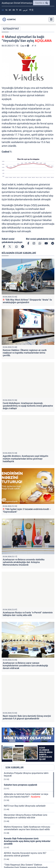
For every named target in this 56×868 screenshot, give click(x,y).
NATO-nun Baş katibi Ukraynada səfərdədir (25, 806)
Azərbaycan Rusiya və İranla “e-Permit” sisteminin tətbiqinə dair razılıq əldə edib (28, 614)
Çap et (25, 46)
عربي (25, 10)
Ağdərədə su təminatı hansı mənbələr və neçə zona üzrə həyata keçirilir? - (26, 795)
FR (17, 10)
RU (6, 10)
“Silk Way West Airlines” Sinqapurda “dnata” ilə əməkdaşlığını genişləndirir (27, 301)
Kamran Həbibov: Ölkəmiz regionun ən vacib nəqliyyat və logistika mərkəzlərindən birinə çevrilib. (25, 353)
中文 (31, 10)
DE (14, 10)
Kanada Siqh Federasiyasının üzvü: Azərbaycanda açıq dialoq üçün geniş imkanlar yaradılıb (27, 841)
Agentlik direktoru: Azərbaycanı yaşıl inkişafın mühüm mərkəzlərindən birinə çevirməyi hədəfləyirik (25, 459)
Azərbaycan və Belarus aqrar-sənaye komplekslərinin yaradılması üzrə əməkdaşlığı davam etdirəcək (25, 666)
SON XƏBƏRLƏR (14, 767)
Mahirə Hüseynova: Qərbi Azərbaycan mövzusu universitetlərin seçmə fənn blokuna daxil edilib (27, 828)
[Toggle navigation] (50, 19)
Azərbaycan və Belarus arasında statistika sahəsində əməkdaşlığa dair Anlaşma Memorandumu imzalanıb (24, 562)
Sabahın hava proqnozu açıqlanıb (20, 785)
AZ (3, 10)
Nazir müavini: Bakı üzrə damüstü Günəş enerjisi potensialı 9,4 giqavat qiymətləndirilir (27, 717)
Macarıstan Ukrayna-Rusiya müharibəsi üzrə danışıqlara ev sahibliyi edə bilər (25, 816)
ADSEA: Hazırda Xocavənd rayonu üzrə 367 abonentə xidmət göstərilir (25, 854)
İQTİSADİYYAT (11, 29)
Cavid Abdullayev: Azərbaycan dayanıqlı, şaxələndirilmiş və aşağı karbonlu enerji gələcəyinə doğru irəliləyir (28, 406)
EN (10, 10)
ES (20, 10)
